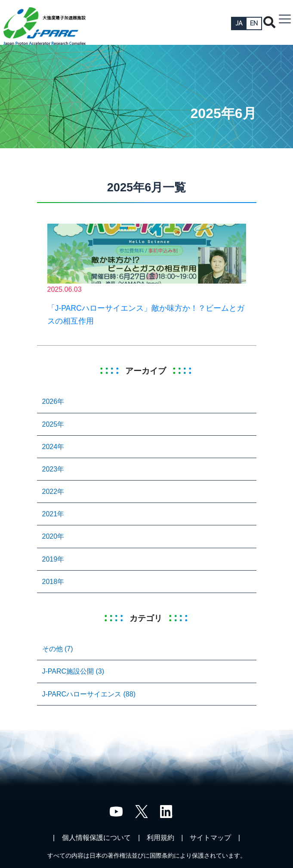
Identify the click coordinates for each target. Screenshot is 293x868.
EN (254, 23)
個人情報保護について (96, 838)
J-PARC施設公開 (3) (73, 671)
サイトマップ (210, 838)
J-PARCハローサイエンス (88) (89, 694)
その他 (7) (58, 649)
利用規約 (160, 838)
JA (239, 23)
